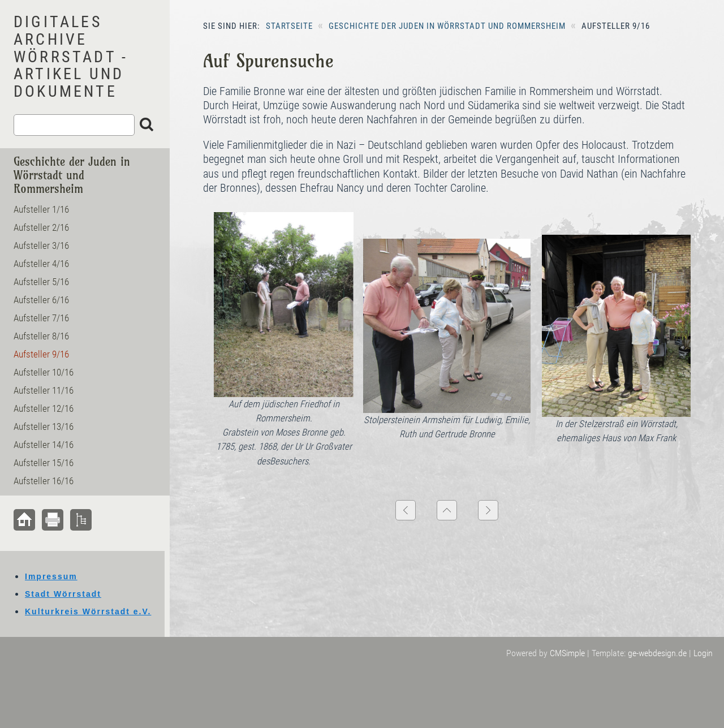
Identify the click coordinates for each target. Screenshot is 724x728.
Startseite (289, 26)
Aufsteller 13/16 (44, 427)
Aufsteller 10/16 (44, 372)
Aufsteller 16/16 (44, 481)
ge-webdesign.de (657, 653)
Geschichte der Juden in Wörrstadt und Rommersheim (447, 26)
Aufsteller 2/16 (41, 227)
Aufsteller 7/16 (41, 318)
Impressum (51, 576)
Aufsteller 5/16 (41, 282)
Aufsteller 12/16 (44, 408)
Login (703, 653)
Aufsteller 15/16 (44, 463)
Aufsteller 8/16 (41, 336)
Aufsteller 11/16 (44, 390)
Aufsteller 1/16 (41, 209)
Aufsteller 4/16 (41, 264)
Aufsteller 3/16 (41, 245)
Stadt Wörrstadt (63, 594)
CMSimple (567, 653)
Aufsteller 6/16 (41, 300)
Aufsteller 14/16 (44, 445)
